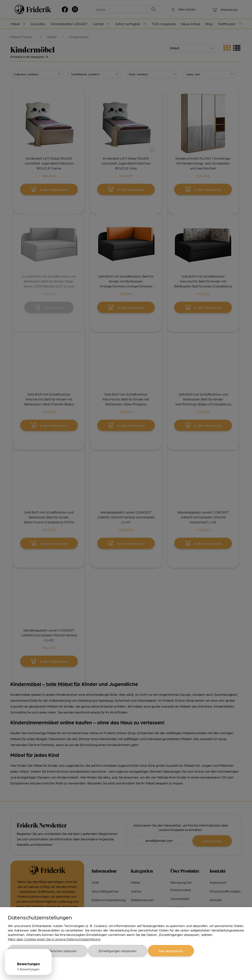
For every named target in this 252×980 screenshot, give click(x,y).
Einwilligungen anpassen (118, 951)
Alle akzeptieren (171, 951)
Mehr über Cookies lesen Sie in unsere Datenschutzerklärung (54, 939)
